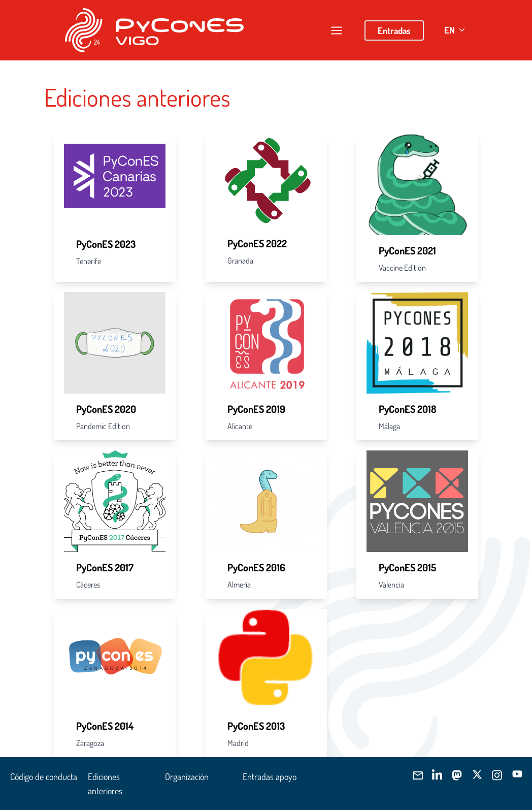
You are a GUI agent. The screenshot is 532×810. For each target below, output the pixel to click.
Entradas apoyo (270, 776)
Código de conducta (44, 776)
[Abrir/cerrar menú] (337, 30)
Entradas (394, 30)
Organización (187, 776)
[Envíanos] (417, 775)
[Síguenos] (437, 775)
